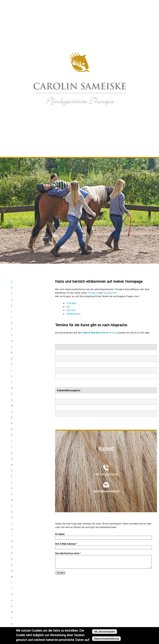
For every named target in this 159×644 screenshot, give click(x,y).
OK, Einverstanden (105, 632)
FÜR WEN (71, 303)
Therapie (93, 293)
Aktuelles (27, 282)
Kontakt (27, 318)
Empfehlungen (27, 324)
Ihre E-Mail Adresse (66, 544)
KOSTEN (71, 310)
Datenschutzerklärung (106, 639)
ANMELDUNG (73, 314)
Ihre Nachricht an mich (68, 553)
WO (68, 307)
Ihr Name (60, 534)
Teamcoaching (27, 306)
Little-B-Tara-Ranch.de (94, 333)
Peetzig (113, 333)
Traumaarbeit (27, 294)
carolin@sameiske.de (106, 491)
